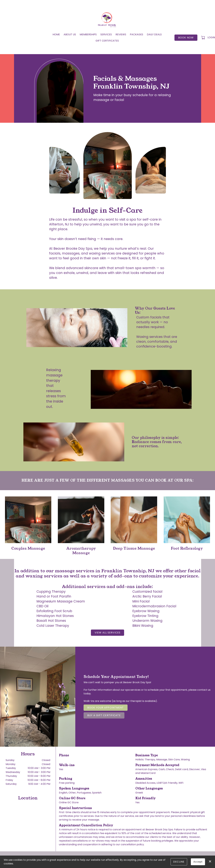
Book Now (186, 38)
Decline (179, 862)
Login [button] (211, 37)
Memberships (88, 34)
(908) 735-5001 (68, 759)
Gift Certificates (107, 41)
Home (56, 34)
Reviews (121, 34)
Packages (136, 34)
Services (106, 34)
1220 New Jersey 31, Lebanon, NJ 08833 (26, 841)
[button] (203, 37)
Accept (198, 862)
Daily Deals (154, 34)
